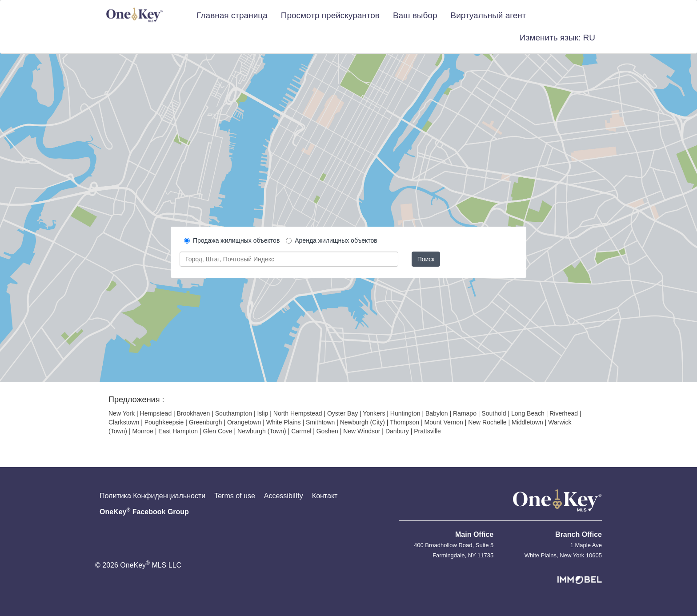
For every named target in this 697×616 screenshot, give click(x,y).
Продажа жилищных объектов (232, 240)
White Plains (284, 422)
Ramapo (465, 413)
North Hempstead (298, 413)
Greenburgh (206, 422)
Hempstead (156, 413)
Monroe (142, 431)
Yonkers (374, 413)
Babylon (437, 413)
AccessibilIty (284, 496)
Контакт (325, 496)
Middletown (527, 422)
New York (122, 413)
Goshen (327, 431)
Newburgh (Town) (262, 431)
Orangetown (244, 422)
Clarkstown (124, 422)
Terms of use (235, 496)
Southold (494, 413)
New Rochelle (487, 422)
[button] (557, 38)
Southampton (234, 413)
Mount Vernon (444, 422)
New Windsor (362, 431)
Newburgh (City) (363, 422)
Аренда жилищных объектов (332, 240)
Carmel (301, 431)
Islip (262, 413)
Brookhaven (194, 413)
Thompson (405, 422)
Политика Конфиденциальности (152, 496)
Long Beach (528, 413)
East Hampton (178, 431)
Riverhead (564, 413)
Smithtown (320, 422)
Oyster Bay (342, 413)
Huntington (405, 413)
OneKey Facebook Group (144, 511)
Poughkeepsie (164, 422)
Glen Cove (217, 431)
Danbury (397, 431)
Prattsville (427, 431)
